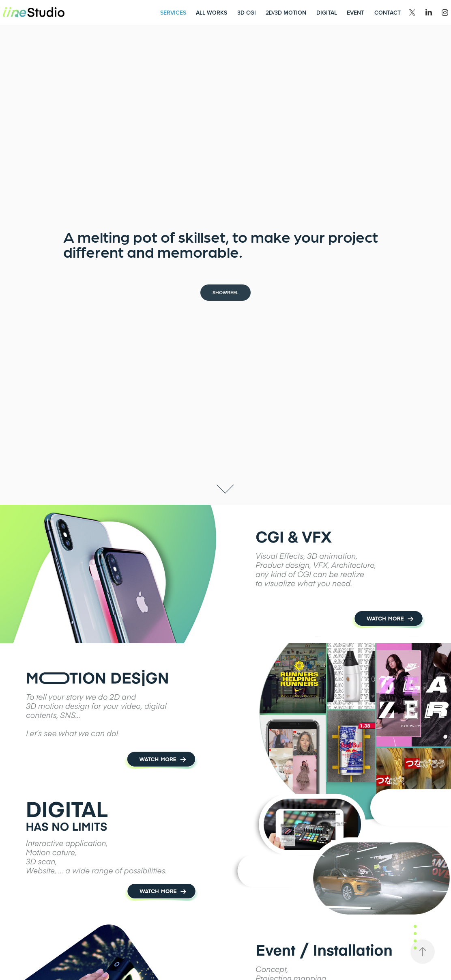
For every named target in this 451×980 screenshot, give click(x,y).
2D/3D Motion (286, 13)
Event (355, 13)
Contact (388, 13)
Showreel (225, 292)
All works (212, 13)
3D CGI (247, 13)
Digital (327, 13)
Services (173, 13)
